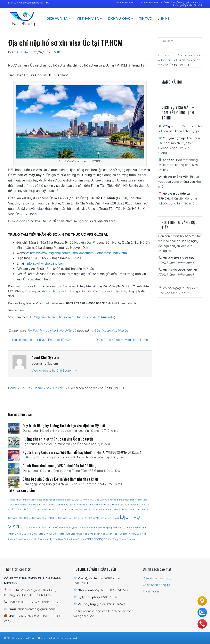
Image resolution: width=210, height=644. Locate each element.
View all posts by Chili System (54, 370)
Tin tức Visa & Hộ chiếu (55, 330)
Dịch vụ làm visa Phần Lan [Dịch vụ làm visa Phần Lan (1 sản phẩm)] (126, 510)
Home (13, 388)
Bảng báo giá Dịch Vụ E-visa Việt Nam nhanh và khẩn (60, 479)
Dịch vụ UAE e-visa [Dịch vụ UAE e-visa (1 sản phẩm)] (109, 518)
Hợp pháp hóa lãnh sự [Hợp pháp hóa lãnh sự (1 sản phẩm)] (114, 528)
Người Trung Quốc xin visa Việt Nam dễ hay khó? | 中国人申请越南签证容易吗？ (82, 452)
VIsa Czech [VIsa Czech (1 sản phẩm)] (107, 534)
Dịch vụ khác (119, 18)
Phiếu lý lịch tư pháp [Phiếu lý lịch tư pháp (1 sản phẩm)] (136, 528)
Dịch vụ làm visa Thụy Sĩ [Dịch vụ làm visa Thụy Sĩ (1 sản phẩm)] (37, 518)
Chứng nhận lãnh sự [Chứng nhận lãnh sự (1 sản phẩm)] (19, 500)
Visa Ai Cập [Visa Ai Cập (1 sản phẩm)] (76, 534)
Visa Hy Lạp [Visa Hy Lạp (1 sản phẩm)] (135, 534)
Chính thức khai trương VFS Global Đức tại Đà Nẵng (60, 466)
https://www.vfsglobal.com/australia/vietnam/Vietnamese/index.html (79, 253)
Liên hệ (164, 18)
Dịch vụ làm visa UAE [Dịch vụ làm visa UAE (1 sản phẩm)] (61, 518)
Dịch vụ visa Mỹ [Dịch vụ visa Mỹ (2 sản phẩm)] (48, 527)
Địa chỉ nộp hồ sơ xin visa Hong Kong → (124, 340)
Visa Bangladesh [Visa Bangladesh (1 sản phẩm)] (92, 534)
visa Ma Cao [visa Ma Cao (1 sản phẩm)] (35, 539)
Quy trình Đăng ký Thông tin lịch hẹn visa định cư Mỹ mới (64, 426)
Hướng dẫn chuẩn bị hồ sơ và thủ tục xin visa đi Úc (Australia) (73, 317)
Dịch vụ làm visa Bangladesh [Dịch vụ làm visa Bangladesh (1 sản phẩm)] (115, 500)
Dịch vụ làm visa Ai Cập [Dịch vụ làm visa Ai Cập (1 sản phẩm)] (87, 500)
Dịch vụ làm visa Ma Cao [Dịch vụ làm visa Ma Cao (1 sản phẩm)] (132, 505)
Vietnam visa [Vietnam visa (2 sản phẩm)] (61, 533)
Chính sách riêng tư (156, 585)
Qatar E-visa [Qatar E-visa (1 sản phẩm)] (14, 534)
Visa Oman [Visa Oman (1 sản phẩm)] (78, 539)
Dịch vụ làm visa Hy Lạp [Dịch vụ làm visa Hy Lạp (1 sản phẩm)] (55, 505)
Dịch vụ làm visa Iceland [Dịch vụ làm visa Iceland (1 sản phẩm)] (81, 505)
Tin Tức (145, 18)
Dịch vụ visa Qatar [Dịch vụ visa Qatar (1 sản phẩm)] (68, 528)
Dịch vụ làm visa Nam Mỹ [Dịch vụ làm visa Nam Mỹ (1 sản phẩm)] (42, 510)
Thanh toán (151, 591)
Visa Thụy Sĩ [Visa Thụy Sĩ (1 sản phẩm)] (114, 539)
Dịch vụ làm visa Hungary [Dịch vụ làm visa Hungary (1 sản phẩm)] (29, 505)
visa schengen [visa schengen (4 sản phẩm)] (96, 539)
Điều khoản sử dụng (157, 578)
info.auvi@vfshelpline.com (46, 263)
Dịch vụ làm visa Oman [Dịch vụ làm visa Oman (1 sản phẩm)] (100, 510)
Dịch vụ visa (57, 18)
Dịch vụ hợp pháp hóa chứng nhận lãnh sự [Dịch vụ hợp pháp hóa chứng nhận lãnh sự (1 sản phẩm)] (52, 500)
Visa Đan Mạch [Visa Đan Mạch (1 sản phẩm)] (129, 539)
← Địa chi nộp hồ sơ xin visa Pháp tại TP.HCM (40, 340)
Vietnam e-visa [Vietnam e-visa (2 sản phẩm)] (42, 533)
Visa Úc (123, 330)
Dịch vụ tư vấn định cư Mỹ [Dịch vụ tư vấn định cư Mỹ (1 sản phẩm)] (86, 518)
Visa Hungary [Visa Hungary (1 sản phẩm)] (120, 534)
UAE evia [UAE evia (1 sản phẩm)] (26, 534)
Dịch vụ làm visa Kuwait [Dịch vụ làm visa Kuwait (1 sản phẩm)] (107, 505)
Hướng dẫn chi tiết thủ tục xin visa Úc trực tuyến (58, 439)
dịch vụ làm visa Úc (56, 291)
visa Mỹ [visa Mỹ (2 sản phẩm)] (47, 539)
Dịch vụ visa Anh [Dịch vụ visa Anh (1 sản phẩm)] (28, 528)
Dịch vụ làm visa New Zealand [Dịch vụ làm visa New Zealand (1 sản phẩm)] (71, 510)
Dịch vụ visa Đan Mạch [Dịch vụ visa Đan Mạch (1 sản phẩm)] (90, 528)
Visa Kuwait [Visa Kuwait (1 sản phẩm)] (22, 539)
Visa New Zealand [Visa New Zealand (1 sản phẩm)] (63, 539)
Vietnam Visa (88, 18)
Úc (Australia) (106, 330)
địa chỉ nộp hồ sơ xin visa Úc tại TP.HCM (97, 65)
